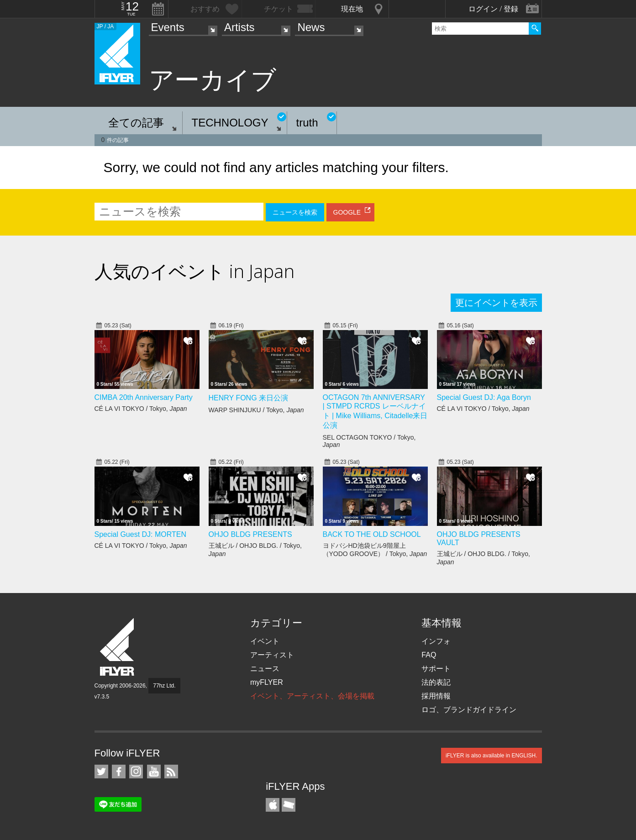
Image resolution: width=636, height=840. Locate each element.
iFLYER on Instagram (136, 772)
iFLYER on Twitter (101, 772)
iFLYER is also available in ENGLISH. (491, 756)
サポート (436, 669)
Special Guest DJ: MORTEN (141, 534)
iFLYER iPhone (273, 805)
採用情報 (436, 696)
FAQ (429, 655)
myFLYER (267, 682)
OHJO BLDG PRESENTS (250, 534)
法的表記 (436, 682)
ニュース (265, 669)
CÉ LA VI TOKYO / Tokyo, (141, 409)
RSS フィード (171, 772)
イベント (265, 641)
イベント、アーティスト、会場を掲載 (312, 696)
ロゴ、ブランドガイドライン (469, 710)
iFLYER (118, 647)
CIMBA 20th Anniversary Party (144, 397)
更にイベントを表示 (496, 303)
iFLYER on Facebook (119, 772)
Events (168, 27)
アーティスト (272, 655)
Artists (239, 27)
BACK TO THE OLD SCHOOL (372, 534)
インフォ (436, 641)
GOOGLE (347, 212)
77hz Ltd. (164, 686)
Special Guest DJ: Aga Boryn (484, 397)
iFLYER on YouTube (154, 772)
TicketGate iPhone (289, 805)
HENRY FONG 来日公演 (249, 398)
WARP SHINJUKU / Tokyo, (256, 410)
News (311, 27)
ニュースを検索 (295, 212)
